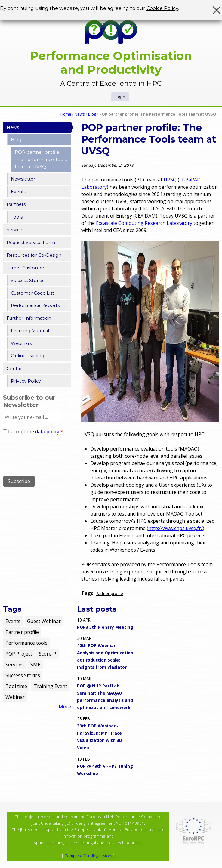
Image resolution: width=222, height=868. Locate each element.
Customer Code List (32, 293)
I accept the (36, 432)
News (80, 114)
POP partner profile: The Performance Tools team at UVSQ (41, 160)
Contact (15, 369)
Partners (16, 204)
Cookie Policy (162, 8)
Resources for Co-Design (34, 255)
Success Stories (28, 281)
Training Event (50, 686)
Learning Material (30, 331)
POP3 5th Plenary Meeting (105, 627)
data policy (47, 432)
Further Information (29, 318)
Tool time (16, 686)
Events (18, 192)
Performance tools (26, 643)
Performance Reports (35, 305)
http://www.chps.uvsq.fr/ (176, 528)
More (65, 707)
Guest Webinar (44, 621)
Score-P (48, 654)
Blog (92, 114)
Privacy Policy (26, 381)
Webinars (21, 343)
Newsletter (23, 179)
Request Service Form (31, 243)
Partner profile (109, 593)
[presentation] (49, 453)
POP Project (19, 654)
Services (15, 230)
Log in (120, 97)
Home (66, 114)
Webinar (15, 697)
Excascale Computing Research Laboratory (144, 223)
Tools (17, 217)
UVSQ (171, 180)
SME (35, 665)
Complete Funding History (88, 856)
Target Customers (26, 268)
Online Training (28, 356)
